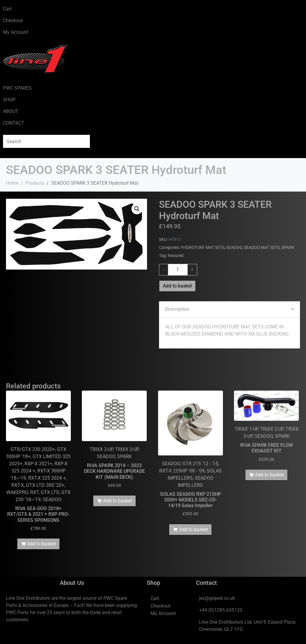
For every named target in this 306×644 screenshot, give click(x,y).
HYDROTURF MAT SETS (203, 247)
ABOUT (11, 111)
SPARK (288, 247)
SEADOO (234, 247)
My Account (16, 32)
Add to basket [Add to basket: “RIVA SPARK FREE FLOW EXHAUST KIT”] (269, 475)
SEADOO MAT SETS (262, 247)
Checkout (13, 20)
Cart (7, 9)
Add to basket (177, 286)
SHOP (9, 100)
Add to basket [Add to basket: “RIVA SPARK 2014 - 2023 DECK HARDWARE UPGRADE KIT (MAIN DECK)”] (118, 501)
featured (176, 256)
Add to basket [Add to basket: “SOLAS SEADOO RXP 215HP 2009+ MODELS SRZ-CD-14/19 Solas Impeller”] (193, 529)
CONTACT (14, 123)
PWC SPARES (17, 88)
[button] (137, 209)
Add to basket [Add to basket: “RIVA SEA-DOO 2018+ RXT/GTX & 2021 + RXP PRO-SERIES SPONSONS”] (41, 544)
